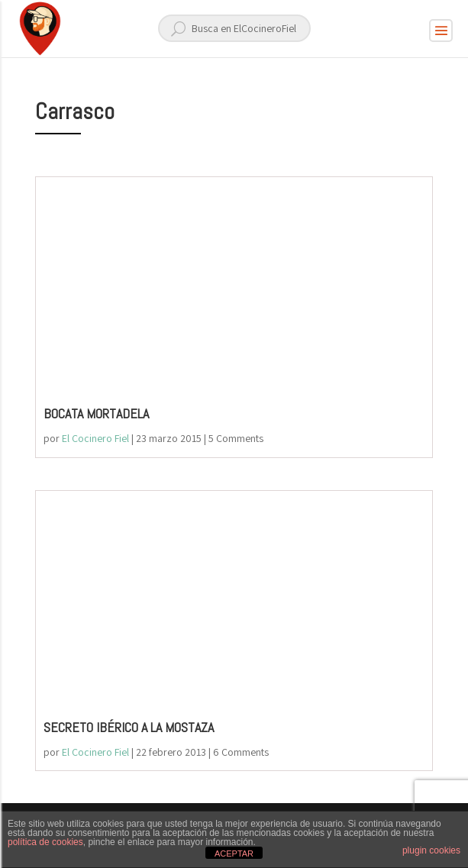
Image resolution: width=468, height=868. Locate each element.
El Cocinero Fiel (95, 438)
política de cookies (45, 842)
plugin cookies (431, 850)
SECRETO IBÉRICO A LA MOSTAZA (129, 727)
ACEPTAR (234, 853)
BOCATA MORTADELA (96, 413)
